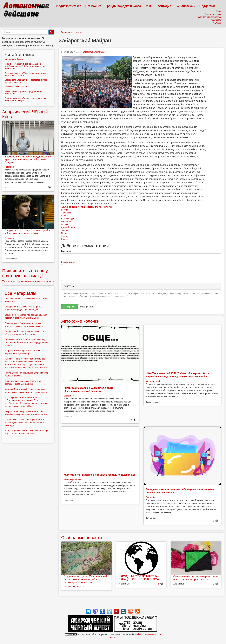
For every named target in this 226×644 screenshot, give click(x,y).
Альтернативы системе (72, 32)
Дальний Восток (69, 227)
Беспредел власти (93, 207)
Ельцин (65, 239)
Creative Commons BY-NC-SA (147, 634)
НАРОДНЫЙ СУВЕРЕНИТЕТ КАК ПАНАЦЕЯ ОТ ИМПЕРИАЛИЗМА (139, 578)
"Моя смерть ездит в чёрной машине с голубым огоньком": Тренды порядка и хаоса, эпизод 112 (26, 66)
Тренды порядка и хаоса (123, 6)
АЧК (149, 6)
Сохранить (69, 307)
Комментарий (69, 262)
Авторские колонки (80, 321)
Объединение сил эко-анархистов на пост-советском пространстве (196, 578)
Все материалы (20, 293)
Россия (65, 210)
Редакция (9, 167)
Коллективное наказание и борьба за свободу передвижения (99, 475)
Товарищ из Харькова (74, 587)
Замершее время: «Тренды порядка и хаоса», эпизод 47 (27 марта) (26, 74)
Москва (65, 224)
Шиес (64, 216)
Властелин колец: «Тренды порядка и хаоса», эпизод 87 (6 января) (26, 99)
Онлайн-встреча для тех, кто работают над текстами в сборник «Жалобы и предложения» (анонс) (27, 342)
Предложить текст (68, 6)
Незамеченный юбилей (16, 87)
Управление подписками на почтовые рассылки (28, 281)
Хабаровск (66, 213)
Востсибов (69, 396)
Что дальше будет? (14, 59)
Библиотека (185, 6)
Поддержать (208, 6)
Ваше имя (66, 251)
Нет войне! (93, 6)
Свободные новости (82, 537)
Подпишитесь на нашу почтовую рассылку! (25, 273)
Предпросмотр (87, 307)
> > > (28, 439)
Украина (65, 230)
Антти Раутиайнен (155, 381)
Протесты (107, 207)
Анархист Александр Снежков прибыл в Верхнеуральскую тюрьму (28, 232)
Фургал (65, 236)
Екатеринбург (68, 219)
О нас (113, 637)
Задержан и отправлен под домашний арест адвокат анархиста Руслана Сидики (28, 160)
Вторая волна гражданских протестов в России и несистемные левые (27, 81)
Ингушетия (66, 221)
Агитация (164, 6)
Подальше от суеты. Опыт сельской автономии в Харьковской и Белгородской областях (85, 579)
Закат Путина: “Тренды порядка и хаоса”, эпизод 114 (24, 92)
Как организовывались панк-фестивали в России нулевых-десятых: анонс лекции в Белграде (24, 423)
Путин (64, 233)
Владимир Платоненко (94, 52)
